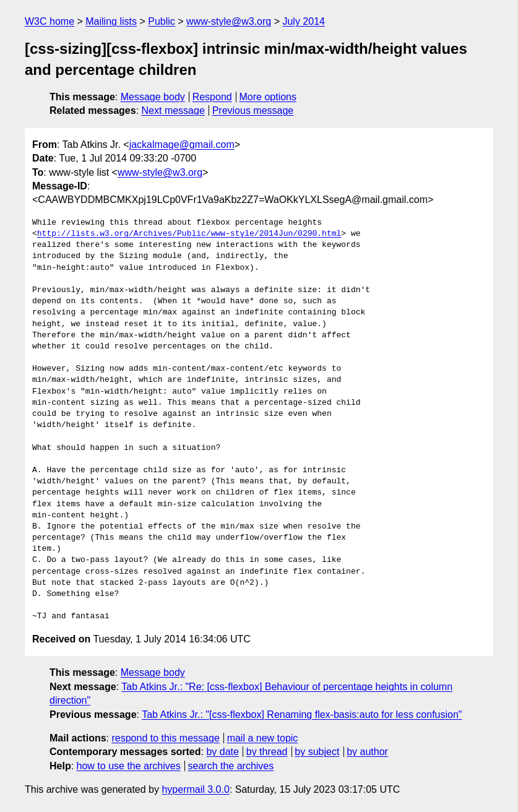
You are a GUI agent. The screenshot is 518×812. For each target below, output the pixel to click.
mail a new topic (263, 738)
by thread (267, 752)
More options (268, 97)
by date (222, 752)
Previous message (253, 110)
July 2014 (304, 21)
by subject (317, 752)
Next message (173, 110)
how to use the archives (129, 766)
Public (162, 21)
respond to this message (165, 738)
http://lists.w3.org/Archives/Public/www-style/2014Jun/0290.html (189, 234)
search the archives (231, 766)
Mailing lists (111, 21)
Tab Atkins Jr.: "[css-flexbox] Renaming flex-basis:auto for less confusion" (302, 715)
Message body (153, 97)
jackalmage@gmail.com (182, 145)
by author (367, 752)
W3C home (50, 21)
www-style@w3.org (229, 21)
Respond (212, 97)
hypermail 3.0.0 (195, 789)
